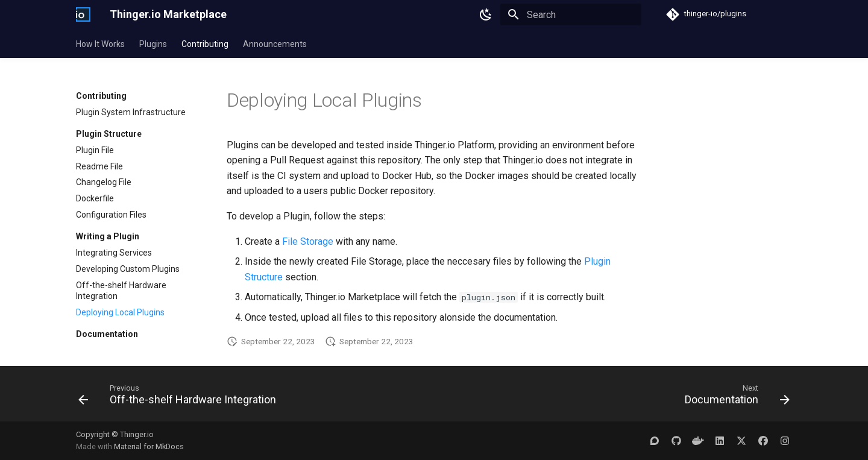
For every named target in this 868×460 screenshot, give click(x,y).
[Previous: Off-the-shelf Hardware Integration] (180, 397)
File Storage (308, 241)
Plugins (153, 44)
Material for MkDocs (149, 446)
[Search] (571, 14)
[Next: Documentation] (734, 397)
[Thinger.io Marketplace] (83, 14)
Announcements (275, 44)
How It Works (100, 44)
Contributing (205, 44)
